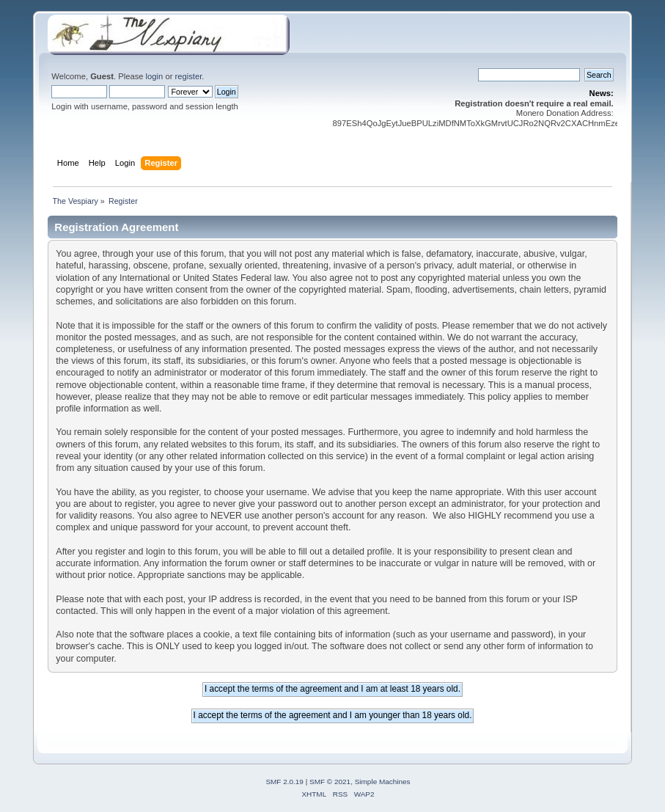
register (189, 76)
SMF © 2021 (330, 782)
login (155, 76)
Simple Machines (383, 782)
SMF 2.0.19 (284, 782)
